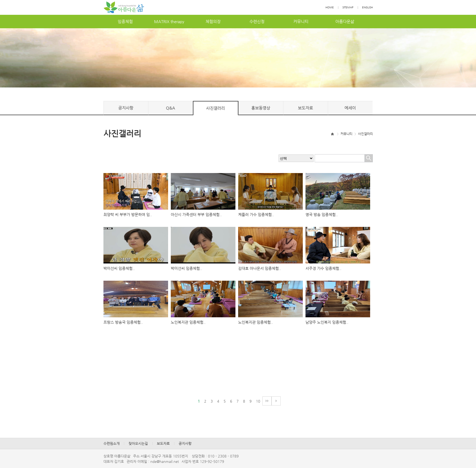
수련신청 (257, 21)
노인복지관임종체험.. (188, 322)
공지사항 (126, 108)
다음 (267, 401)
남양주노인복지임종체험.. (327, 322)
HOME (330, 7)
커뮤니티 (301, 21)
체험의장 (213, 21)
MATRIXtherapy (169, 21)
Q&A (171, 108)
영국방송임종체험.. (322, 214)
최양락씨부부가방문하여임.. (128, 214)
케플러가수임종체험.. (256, 214)
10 (258, 401)
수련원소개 (112, 443)
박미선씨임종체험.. (119, 268)
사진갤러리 (216, 108)
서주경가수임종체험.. (323, 268)
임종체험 (125, 21)
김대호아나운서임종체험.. (260, 268)
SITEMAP (348, 7)
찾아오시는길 (138, 443)
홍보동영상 (261, 108)
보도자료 (305, 108)
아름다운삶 (345, 21)
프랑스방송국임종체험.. (123, 322)
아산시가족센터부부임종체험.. (196, 214)
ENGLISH (367, 7)
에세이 (350, 108)
